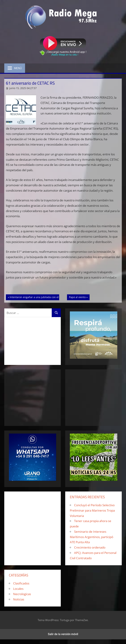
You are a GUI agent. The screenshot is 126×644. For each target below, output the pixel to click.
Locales (18, 589)
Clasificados (21, 583)
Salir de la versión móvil (63, 634)
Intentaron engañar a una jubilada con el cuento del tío (43, 297)
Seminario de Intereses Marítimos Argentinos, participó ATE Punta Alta (92, 537)
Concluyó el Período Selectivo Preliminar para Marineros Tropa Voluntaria (92, 510)
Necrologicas (22, 594)
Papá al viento (79, 297)
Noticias (19, 599)
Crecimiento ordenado (90, 547)
